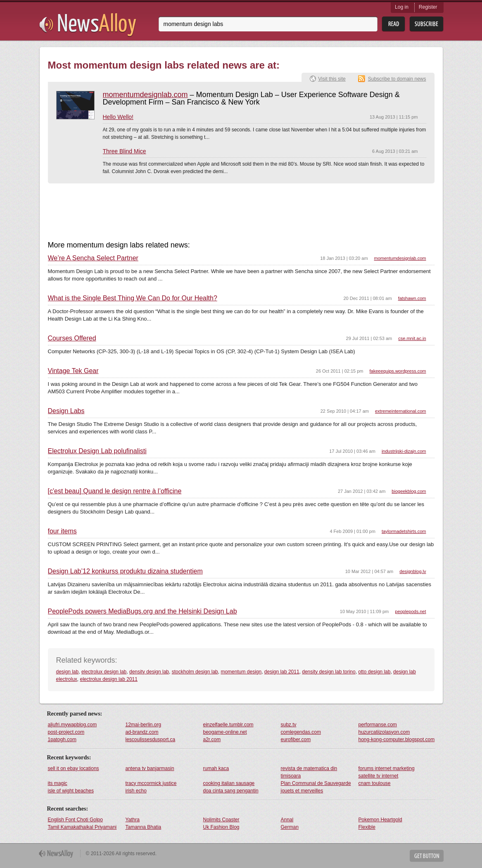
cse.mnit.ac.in (412, 338)
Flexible (367, 827)
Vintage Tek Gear (73, 371)
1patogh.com (62, 740)
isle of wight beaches (71, 791)
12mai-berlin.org (144, 725)
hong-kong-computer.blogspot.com (397, 740)
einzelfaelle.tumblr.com (228, 725)
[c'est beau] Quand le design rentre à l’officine (115, 491)
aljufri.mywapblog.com (72, 725)
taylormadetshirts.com (404, 531)
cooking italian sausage (229, 783)
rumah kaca (216, 768)
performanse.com (378, 725)
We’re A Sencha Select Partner (93, 258)
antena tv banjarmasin (150, 768)
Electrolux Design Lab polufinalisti (97, 451)
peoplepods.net (410, 611)
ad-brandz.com (142, 732)
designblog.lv (413, 571)
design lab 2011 (282, 672)
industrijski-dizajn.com (404, 451)
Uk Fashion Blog (221, 827)
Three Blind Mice (125, 151)
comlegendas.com (301, 732)
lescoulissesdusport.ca (151, 740)
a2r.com (212, 740)
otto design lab (374, 672)
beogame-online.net (225, 732)
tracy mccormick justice (151, 783)
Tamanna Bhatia (144, 827)
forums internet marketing (387, 768)
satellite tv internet (379, 776)
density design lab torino (329, 672)
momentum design (241, 672)
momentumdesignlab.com (145, 95)
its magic (58, 783)
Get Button (427, 856)
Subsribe (426, 24)
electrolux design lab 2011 (109, 679)
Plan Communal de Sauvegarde (316, 783)
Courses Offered (72, 338)
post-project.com (66, 732)
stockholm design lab (195, 672)
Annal (287, 820)
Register (428, 7)
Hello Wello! (118, 117)
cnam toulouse (375, 783)
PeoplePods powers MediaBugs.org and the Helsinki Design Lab (142, 611)
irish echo (136, 791)
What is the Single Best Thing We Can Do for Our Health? (133, 298)
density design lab (149, 672)
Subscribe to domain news (397, 79)
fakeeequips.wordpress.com (398, 371)
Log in (402, 7)
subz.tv (289, 725)
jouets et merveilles (302, 791)
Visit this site (332, 79)
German (290, 827)
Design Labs (66, 411)
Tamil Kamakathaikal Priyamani (82, 827)
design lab (68, 672)
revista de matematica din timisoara (309, 772)
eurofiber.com (296, 740)
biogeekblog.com (409, 491)
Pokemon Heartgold (380, 820)
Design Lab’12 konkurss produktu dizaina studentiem (125, 571)
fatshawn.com (412, 298)
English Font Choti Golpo (75, 820)
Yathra (133, 820)
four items (62, 531)
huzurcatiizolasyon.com (384, 732)
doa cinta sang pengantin (231, 791)
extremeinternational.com (401, 411)
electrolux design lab (104, 672)
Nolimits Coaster (221, 820)
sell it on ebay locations (74, 768)
